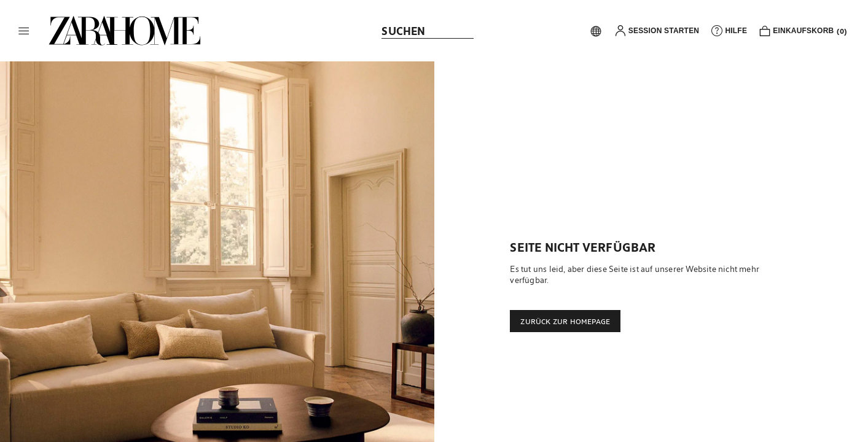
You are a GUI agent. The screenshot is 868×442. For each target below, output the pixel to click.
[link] (125, 31)
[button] (24, 31)
